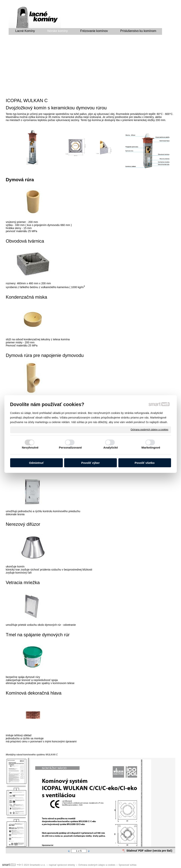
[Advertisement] (90, 67)
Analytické (111, 447)
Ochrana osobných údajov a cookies (149, 430)
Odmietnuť (36, 463)
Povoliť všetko (145, 463)
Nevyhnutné (30, 447)
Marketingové (151, 447)
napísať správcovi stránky (62, 865)
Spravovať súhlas (127, 865)
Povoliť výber (90, 463)
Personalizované (70, 447)
